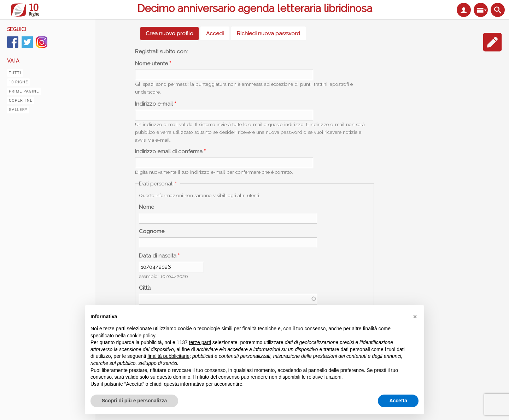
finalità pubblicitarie (168, 356)
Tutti (15, 73)
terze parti (200, 342)
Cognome (152, 231)
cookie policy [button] (141, 336)
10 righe (18, 82)
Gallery (18, 110)
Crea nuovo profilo (172, 34)
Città (145, 288)
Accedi (215, 34)
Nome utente (153, 64)
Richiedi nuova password (268, 34)
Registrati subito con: (161, 52)
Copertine (21, 100)
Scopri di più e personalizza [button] (134, 401)
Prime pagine (24, 91)
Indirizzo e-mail (156, 104)
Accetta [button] (398, 401)
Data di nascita (159, 256)
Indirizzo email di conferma (170, 152)
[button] (415, 317)
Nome (147, 207)
